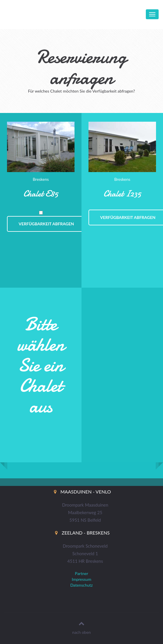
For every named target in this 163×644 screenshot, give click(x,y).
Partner (81, 573)
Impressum (82, 579)
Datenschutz (81, 585)
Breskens (41, 179)
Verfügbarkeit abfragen (46, 224)
